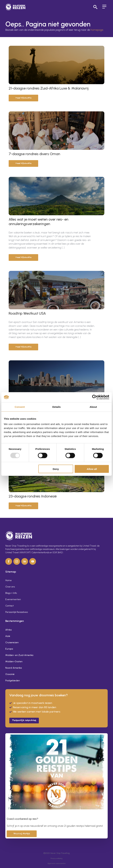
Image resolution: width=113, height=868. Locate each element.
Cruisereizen (12, 642)
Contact (9, 606)
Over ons (10, 587)
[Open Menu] (104, 7)
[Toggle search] (95, 7)
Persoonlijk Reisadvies (17, 612)
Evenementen (13, 599)
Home (8, 580)
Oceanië (10, 674)
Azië (8, 636)
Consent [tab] (20, 407)
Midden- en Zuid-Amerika (19, 655)
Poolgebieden (13, 681)
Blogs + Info (11, 593)
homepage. (97, 30)
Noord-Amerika (14, 668)
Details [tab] (56, 407)
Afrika (8, 630)
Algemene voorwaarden (57, 863)
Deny (56, 469)
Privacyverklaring (56, 858)
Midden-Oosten (14, 662)
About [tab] (93, 407)
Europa (9, 649)
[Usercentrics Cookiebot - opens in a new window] (95, 397)
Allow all (92, 469)
